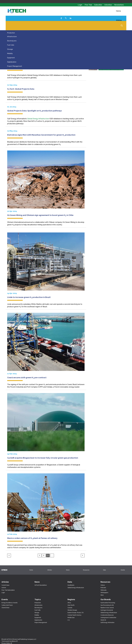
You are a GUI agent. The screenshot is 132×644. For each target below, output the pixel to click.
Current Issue (5, 585)
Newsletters (119, 5)
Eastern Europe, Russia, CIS (75, 613)
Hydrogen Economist (107, 610)
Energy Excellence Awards (9, 603)
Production (11, 33)
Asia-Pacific (71, 605)
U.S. (69, 620)
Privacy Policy (7, 643)
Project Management (15, 66)
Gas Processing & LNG (107, 605)
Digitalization (12, 62)
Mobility (10, 53)
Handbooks (71, 585)
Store (102, 595)
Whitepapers (104, 593)
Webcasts (103, 590)
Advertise (108, 5)
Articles (119, 20)
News (68, 570)
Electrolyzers (12, 41)
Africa (69, 603)
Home (118, 11)
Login (80, 5)
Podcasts (103, 588)
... (52, 555)
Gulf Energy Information (107, 623)
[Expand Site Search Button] (122, 25)
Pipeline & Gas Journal (107, 608)
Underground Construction (108, 618)
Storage (10, 49)
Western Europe (72, 610)
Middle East (71, 618)
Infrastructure (12, 37)
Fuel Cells (11, 45)
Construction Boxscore (107, 615)
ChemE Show (5, 608)
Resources (86, 570)
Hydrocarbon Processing (108, 603)
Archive (4, 588)
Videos (103, 585)
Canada (70, 608)
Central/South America (74, 615)
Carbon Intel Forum (7, 605)
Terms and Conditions (9, 641)
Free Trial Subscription (8, 590)
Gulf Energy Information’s (17, 75)
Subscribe (98, 5)
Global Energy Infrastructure (38, 75)
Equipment (11, 58)
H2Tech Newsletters (41, 585)
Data (104, 570)
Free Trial (88, 5)
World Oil (103, 620)
